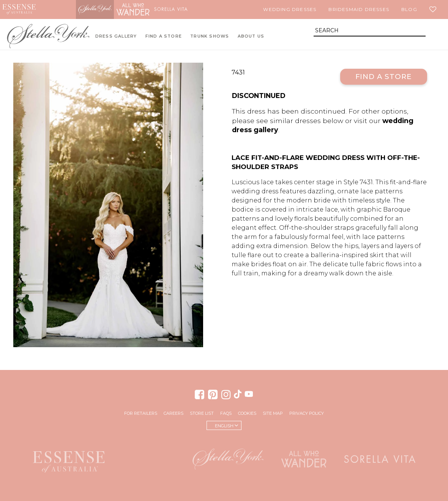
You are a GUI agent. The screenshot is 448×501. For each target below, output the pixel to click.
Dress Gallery (116, 36)
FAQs (226, 413)
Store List (202, 413)
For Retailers (141, 413)
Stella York (95, 9)
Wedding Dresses (290, 9)
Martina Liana (57, 9)
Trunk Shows (210, 36)
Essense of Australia (19, 9)
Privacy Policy (307, 413)
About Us (251, 36)
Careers (174, 413)
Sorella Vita (171, 9)
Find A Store (164, 36)
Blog (409, 9)
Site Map (273, 413)
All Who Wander (133, 9)
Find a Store (384, 77)
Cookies (247, 413)
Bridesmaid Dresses (359, 9)
